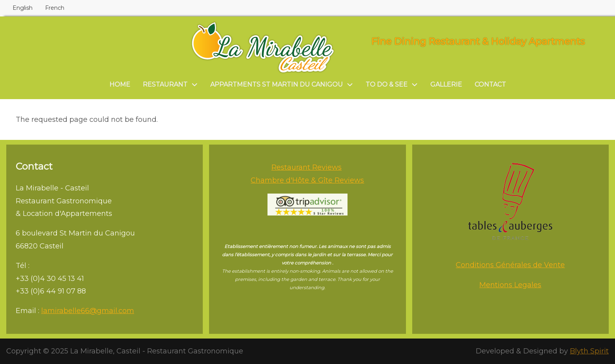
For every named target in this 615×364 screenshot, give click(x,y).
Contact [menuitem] (490, 84)
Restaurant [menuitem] (165, 84)
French (55, 8)
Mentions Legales (510, 285)
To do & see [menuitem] (387, 84)
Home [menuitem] (120, 84)
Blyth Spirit (589, 351)
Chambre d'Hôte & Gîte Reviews (307, 180)
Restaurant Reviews (307, 167)
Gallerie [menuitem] (446, 84)
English (23, 8)
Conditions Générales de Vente (510, 265)
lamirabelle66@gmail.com (88, 311)
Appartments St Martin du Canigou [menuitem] (277, 84)
